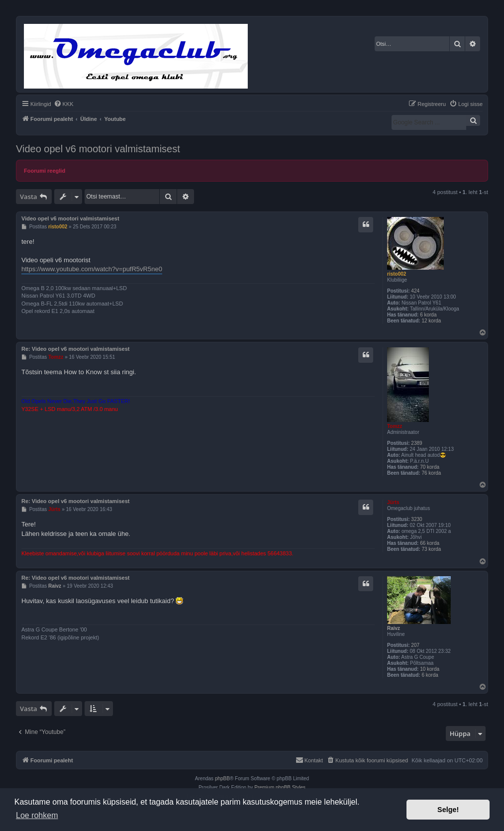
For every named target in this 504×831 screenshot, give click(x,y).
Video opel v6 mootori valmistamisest (98, 149)
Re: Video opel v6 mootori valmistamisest (75, 349)
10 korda (430, 669)
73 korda (431, 549)
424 (415, 291)
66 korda (430, 543)
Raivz (394, 628)
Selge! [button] (448, 810)
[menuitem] (64, 104)
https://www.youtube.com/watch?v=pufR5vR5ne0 (92, 269)
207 (415, 645)
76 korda (431, 473)
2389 (416, 443)
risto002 (397, 274)
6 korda (428, 315)
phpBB (222, 779)
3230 (416, 519)
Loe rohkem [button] (37, 815)
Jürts (393, 502)
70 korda (430, 467)
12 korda (431, 321)
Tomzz (395, 426)
